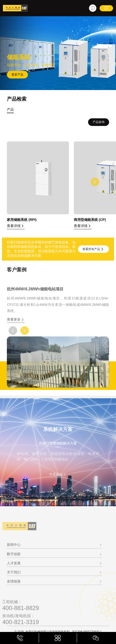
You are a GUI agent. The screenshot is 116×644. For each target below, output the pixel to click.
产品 (10, 109)
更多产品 (17, 75)
